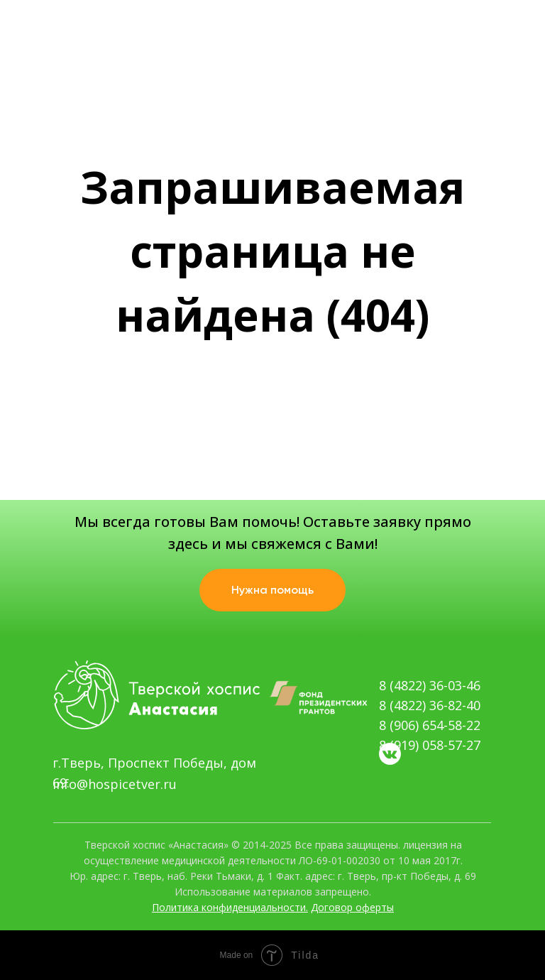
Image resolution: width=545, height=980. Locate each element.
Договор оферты (352, 907)
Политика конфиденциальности (229, 907)
